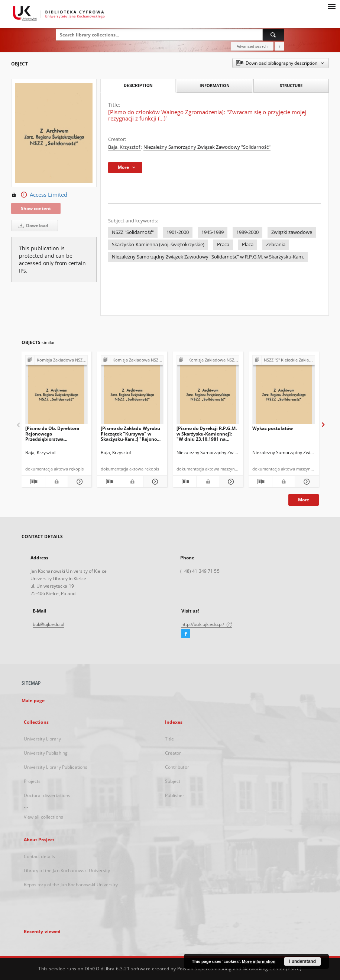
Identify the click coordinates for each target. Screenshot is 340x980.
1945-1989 (213, 232)
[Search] (273, 35)
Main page (33, 701)
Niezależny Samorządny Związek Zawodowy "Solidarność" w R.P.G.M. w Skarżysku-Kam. (208, 257)
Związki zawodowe (292, 232)
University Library (42, 739)
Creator (173, 753)
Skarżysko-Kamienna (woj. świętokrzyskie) (158, 245)
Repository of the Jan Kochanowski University (71, 885)
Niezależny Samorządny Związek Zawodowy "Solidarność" (207, 147)
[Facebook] (186, 634)
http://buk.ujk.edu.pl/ (207, 624)
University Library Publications (56, 767)
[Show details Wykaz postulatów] (306, 482)
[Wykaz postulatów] (284, 392)
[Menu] (331, 6)
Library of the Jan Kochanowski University (67, 870)
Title (170, 739)
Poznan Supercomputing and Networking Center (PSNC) (239, 969)
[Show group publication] (57, 360)
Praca (223, 245)
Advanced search (252, 46)
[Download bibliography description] (33, 482)
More (304, 500)
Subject (173, 781)
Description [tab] (138, 86)
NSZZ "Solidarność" (133, 232)
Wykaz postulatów (273, 428)
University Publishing (46, 753)
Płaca (248, 245)
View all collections (43, 817)
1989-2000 (247, 232)
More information (259, 961)
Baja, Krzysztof (125, 147)
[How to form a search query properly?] (279, 46)
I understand (302, 961)
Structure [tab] (291, 85)
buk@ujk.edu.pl (49, 624)
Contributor (177, 767)
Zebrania (276, 245)
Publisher (175, 795)
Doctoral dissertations (47, 795)
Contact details (40, 856)
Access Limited (39, 195)
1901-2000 (178, 232)
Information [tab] (215, 85)
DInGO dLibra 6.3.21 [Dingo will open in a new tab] (107, 969)
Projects (32, 781)
